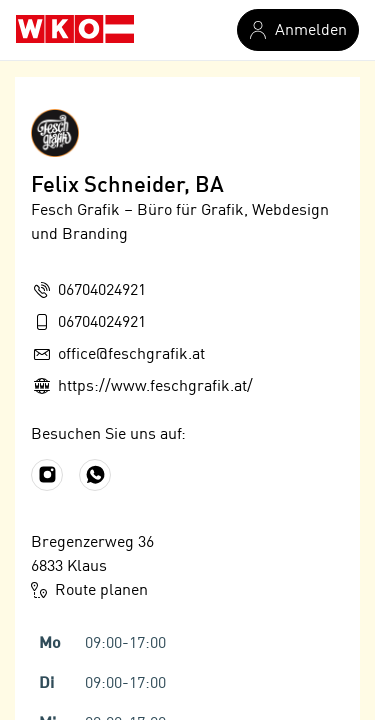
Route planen (89, 590)
